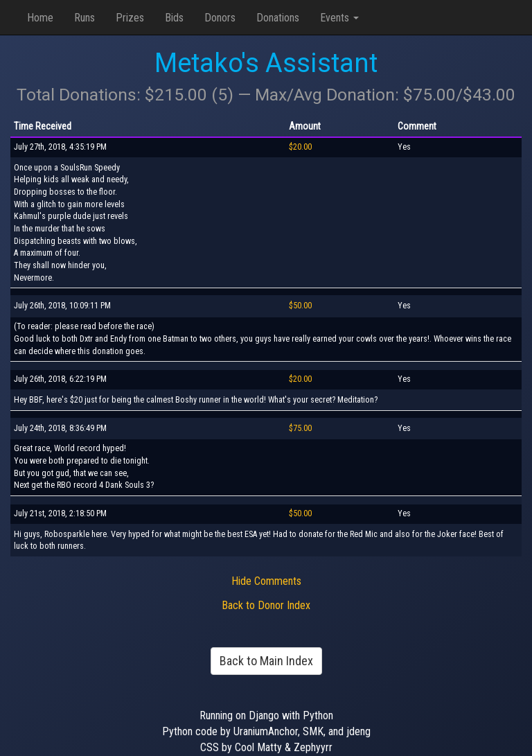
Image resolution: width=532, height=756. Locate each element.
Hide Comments (266, 581)
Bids (174, 18)
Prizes (130, 18)
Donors (220, 18)
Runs (85, 18)
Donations (278, 18)
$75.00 (300, 428)
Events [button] (339, 18)
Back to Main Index (266, 661)
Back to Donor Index (266, 605)
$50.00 (300, 306)
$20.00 (300, 147)
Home (40, 18)
